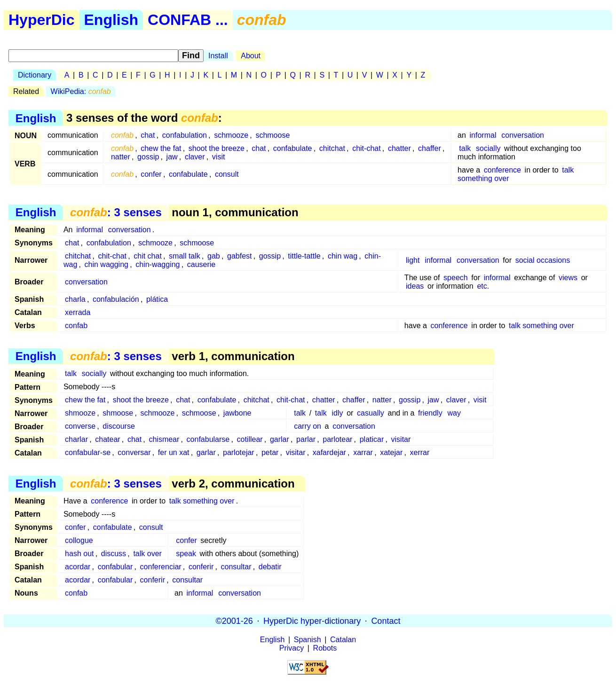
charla (75, 299)
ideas (415, 286)
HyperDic (42, 20)
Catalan (343, 640)
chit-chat (366, 148)
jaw (172, 157)
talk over (147, 554)
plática (157, 299)
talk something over (541, 326)
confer (151, 174)
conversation (523, 135)
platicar (372, 439)
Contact (386, 621)
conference (502, 170)
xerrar (420, 452)
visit (219, 157)
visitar (401, 439)
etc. (483, 286)
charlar (76, 439)
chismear (164, 439)
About (251, 56)
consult (227, 174)
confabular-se (88, 452)
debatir (270, 567)
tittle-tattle (304, 256)
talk (465, 148)
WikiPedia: (81, 91)
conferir (201, 567)
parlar (306, 439)
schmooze (231, 135)
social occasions (543, 260)
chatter (399, 148)
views (568, 278)
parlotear (337, 439)
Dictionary (35, 75)
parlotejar (239, 452)
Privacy (292, 648)
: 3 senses (116, 212)
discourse (118, 426)
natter (121, 157)
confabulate (293, 148)
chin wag (343, 256)
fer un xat (174, 452)
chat (148, 135)
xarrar (363, 452)
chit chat (148, 256)
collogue (79, 540)
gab (214, 256)
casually (371, 413)
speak (186, 554)
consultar (236, 567)
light (413, 260)
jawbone (237, 413)
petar (270, 452)
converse (80, 426)
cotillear (250, 439)
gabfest (239, 256)
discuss (114, 554)
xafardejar (329, 452)
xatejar (391, 452)
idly (338, 413)
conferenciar (161, 567)
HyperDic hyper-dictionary (312, 621)
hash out (79, 554)
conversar (134, 452)
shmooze (80, 413)
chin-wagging (158, 264)
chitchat (332, 148)
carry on (308, 426)
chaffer (430, 148)
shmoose (118, 413)
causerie (201, 264)
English (111, 20)
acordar (78, 567)
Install (218, 56)
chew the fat (161, 148)
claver (195, 157)
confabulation (185, 135)
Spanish (308, 640)
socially (488, 148)
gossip (148, 157)
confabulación (116, 299)
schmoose (272, 135)
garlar (280, 439)
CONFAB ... (188, 20)
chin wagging (107, 264)
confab (76, 326)
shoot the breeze (217, 148)
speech (456, 278)
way (454, 413)
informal (483, 135)
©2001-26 (234, 621)
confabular (115, 567)
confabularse (208, 439)
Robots (325, 648)
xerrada (78, 312)
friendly (430, 413)
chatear (107, 439)
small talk (185, 256)
